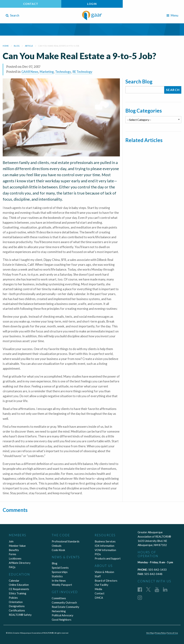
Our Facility (102, 585)
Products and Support (108, 558)
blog (17, 46)
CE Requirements (19, 589)
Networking (59, 611)
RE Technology (82, 72)
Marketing (47, 72)
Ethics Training (18, 593)
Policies (13, 598)
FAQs (12, 567)
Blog (55, 563)
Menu (172, 15)
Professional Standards (66, 541)
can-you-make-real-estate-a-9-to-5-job (59, 46)
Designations (17, 606)
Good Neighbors (62, 620)
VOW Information (105, 550)
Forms (12, 554)
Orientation (16, 602)
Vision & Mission (104, 572)
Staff (98, 576)
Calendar (14, 581)
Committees (59, 598)
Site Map (149, 633)
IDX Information (104, 546)
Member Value (17, 546)
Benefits (14, 550)
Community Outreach (64, 602)
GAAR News (30, 72)
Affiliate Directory (20, 563)
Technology (63, 72)
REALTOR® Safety (20, 615)
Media (98, 589)
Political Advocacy (63, 615)
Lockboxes (15, 558)
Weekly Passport (62, 585)
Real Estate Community (65, 607)
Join (11, 541)
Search (12, 15)
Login (92, 4)
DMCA (99, 598)
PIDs (98, 554)
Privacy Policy (160, 633)
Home (6, 46)
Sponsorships (60, 572)
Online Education (19, 585)
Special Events (60, 568)
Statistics (57, 576)
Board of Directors (106, 581)
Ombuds (57, 546)
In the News (59, 581)
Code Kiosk (58, 550)
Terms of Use (172, 633)
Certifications (17, 610)
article (29, 46)
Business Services (105, 541)
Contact (31, 4)
